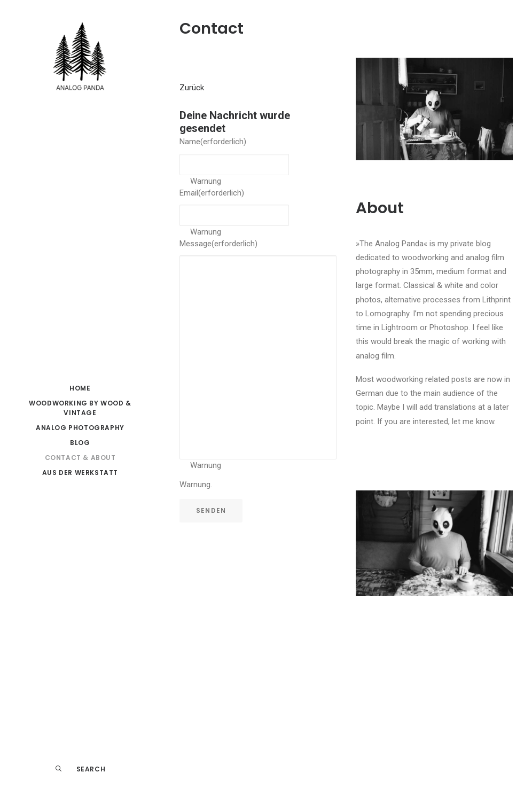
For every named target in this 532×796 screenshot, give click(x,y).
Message (218, 244)
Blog (80, 443)
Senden (211, 510)
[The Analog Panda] (80, 59)
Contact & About (80, 458)
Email (212, 193)
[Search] (80, 769)
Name (213, 142)
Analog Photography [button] (80, 428)
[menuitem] (80, 388)
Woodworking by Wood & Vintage (80, 408)
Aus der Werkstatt (80, 473)
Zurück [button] (192, 88)
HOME (80, 388)
